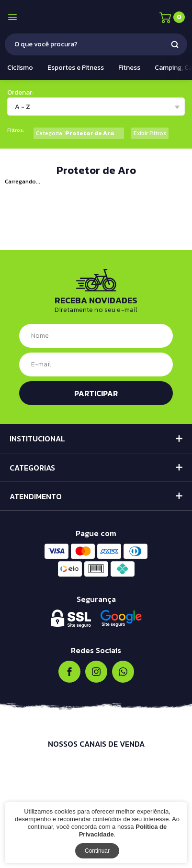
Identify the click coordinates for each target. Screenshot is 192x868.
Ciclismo (20, 68)
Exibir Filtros (150, 133)
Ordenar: (20, 92)
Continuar (97, 851)
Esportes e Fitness (76, 68)
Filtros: (16, 130)
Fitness (129, 68)
